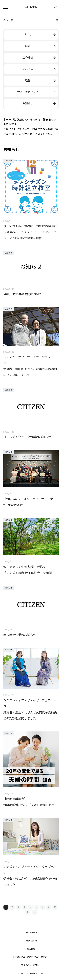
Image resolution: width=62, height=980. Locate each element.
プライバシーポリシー (31, 965)
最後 (34, 912)
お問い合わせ (31, 941)
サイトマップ (31, 933)
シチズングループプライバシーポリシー (31, 957)
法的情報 (31, 949)
